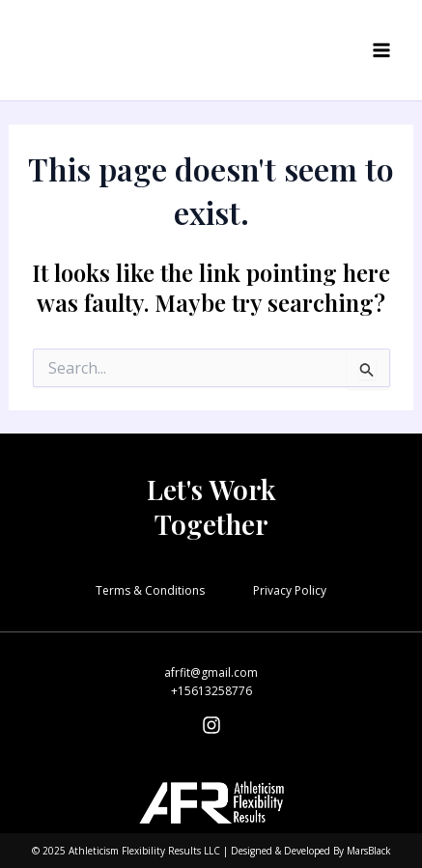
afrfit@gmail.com (211, 672)
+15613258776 (211, 691)
